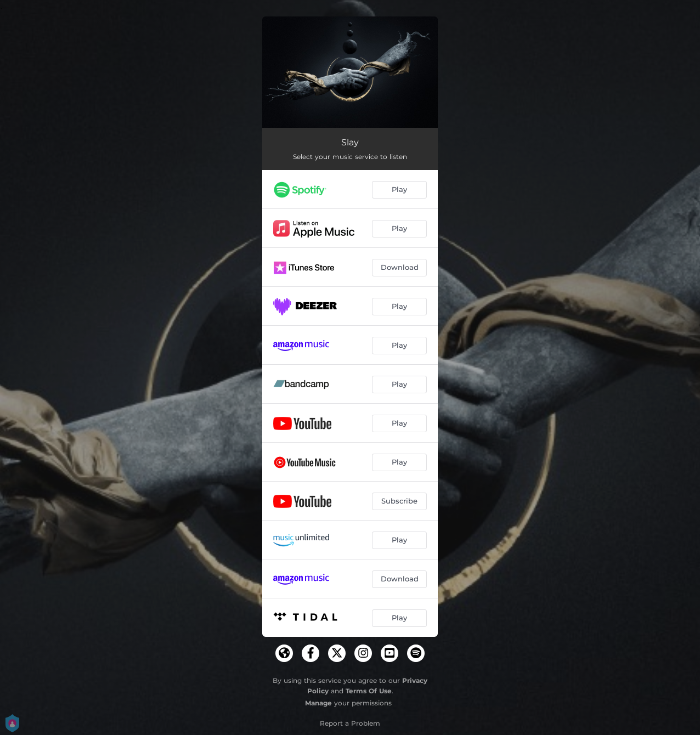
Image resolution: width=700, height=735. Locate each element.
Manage (318, 703)
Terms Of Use (369, 691)
